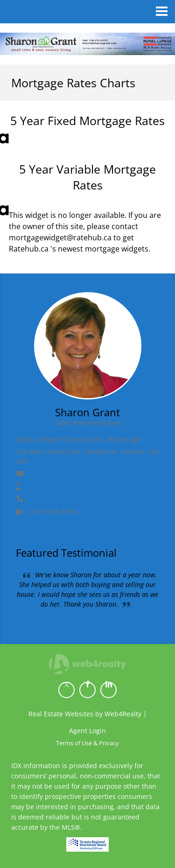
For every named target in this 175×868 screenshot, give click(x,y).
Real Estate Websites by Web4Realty (85, 714)
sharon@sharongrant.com (72, 473)
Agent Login (87, 731)
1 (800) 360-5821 (57, 499)
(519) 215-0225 (54, 486)
